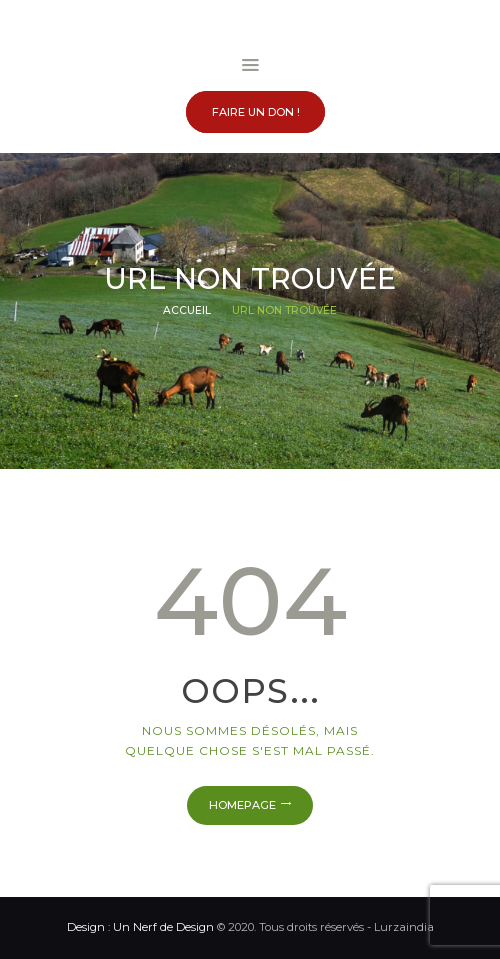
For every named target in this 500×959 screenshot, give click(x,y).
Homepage (242, 805)
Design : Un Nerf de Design (140, 927)
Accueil (187, 310)
